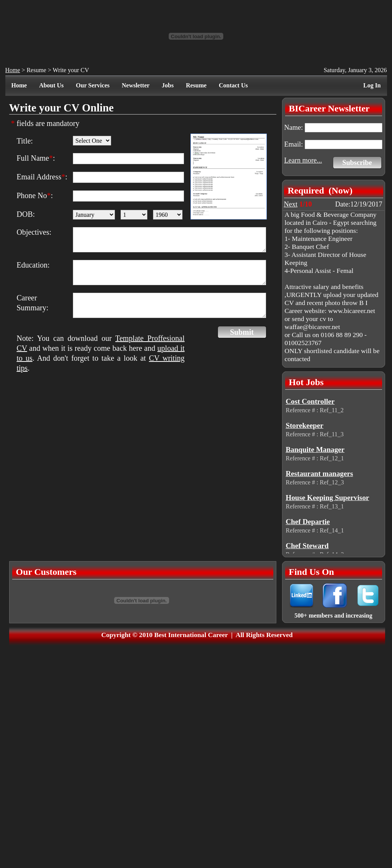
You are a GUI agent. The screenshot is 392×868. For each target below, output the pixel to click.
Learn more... (303, 160)
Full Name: (36, 158)
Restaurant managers (319, 474)
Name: (294, 127)
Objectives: (34, 232)
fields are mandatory (45, 123)
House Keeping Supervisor (328, 498)
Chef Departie (308, 522)
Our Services (93, 85)
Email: (294, 144)
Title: (25, 141)
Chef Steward (307, 546)
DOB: (26, 214)
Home (13, 70)
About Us (51, 85)
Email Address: (42, 177)
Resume (37, 70)
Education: (33, 265)
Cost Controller (310, 401)
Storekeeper (305, 425)
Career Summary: (33, 303)
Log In (372, 85)
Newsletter (136, 85)
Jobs (168, 85)
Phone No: (35, 195)
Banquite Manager (315, 449)
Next (291, 204)
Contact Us (233, 85)
